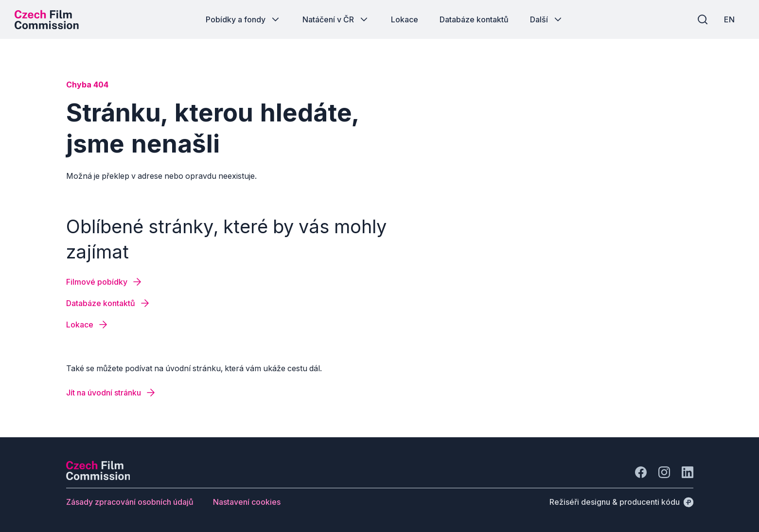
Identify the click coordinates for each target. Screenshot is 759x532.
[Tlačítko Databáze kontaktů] (474, 19)
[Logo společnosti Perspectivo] (98, 477)
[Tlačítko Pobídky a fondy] (243, 19)
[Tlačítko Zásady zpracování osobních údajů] (130, 502)
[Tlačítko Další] (547, 19)
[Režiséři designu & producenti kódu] (621, 502)
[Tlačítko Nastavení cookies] (247, 502)
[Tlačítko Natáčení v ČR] (336, 19)
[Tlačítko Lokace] (405, 19)
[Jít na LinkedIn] (688, 472)
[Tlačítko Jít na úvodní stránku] (111, 393)
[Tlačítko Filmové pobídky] (105, 282)
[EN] (729, 19)
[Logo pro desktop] (47, 19)
